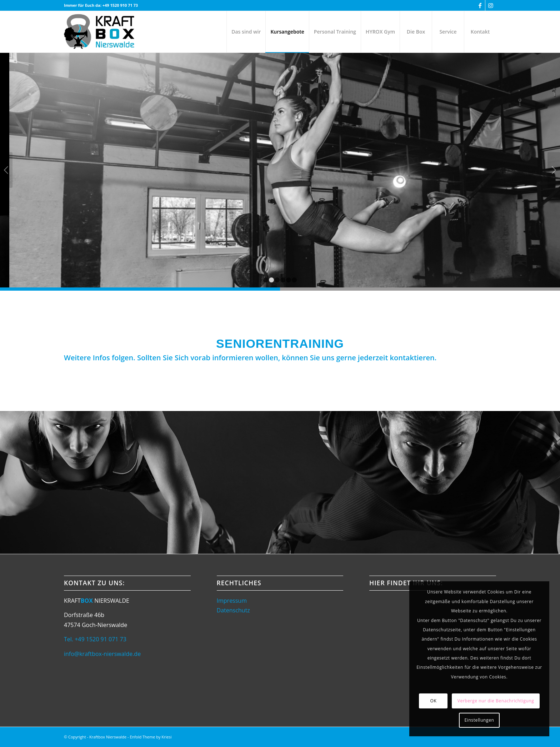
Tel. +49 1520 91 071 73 (95, 639)
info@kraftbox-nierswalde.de (102, 654)
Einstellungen (479, 720)
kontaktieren (412, 358)
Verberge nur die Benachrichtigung (496, 701)
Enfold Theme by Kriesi (151, 737)
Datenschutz (233, 610)
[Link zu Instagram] (491, 5)
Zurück (6, 170)
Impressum (232, 601)
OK (434, 701)
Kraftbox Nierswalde (108, 737)
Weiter (554, 170)
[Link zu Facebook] (480, 5)
